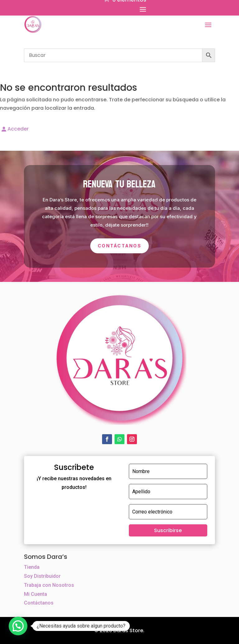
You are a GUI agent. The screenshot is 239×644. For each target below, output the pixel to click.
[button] (18, 626)
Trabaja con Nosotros (49, 585)
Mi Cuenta (35, 594)
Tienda (32, 567)
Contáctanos (119, 246)
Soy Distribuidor (42, 576)
